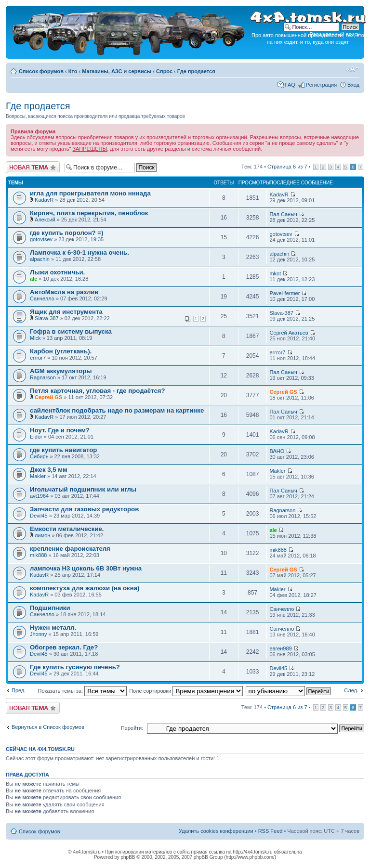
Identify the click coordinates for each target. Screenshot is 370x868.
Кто (73, 71)
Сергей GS (48, 397)
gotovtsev (41, 239)
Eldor (36, 437)
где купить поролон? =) (66, 233)
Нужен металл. (53, 628)
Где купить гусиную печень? (75, 667)
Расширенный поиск (334, 34)
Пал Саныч (283, 214)
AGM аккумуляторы (61, 371)
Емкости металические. (67, 529)
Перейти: (132, 728)
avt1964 (39, 496)
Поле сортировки (186, 691)
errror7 (38, 358)
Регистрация (321, 85)
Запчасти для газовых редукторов (84, 509)
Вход (353, 85)
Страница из (287, 167)
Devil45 (39, 516)
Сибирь (39, 456)
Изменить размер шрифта (352, 69)
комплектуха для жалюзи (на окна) (85, 588)
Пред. (19, 690)
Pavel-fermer (284, 293)
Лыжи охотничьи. (57, 272)
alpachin (40, 259)
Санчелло (42, 298)
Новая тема (33, 167)
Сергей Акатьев (289, 333)
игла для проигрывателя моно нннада (90, 193)
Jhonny (38, 634)
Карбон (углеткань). (61, 351)
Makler (38, 476)
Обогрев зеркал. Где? (64, 647)
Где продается (196, 71)
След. (351, 690)
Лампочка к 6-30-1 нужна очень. (79, 253)
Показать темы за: (82, 691)
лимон (42, 535)
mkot (275, 273)
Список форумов (41, 71)
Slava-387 (47, 318)
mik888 (38, 555)
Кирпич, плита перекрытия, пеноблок (89, 213)
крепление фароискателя (70, 549)
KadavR (44, 200)
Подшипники (50, 608)
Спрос (164, 71)
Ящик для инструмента (66, 312)
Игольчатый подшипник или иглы (83, 489)
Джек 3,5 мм (49, 470)
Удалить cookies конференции (216, 831)
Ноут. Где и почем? (60, 430)
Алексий (45, 220)
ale (33, 279)
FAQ (290, 85)
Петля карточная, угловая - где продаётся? (98, 391)
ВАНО (277, 451)
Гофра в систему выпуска (71, 331)
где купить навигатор (63, 450)
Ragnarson (43, 377)
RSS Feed (271, 831)
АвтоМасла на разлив (64, 292)
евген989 (280, 648)
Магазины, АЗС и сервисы (117, 71)
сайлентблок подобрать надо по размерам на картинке (117, 410)
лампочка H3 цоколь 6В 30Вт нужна (86, 568)
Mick (35, 338)
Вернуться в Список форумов (48, 727)
